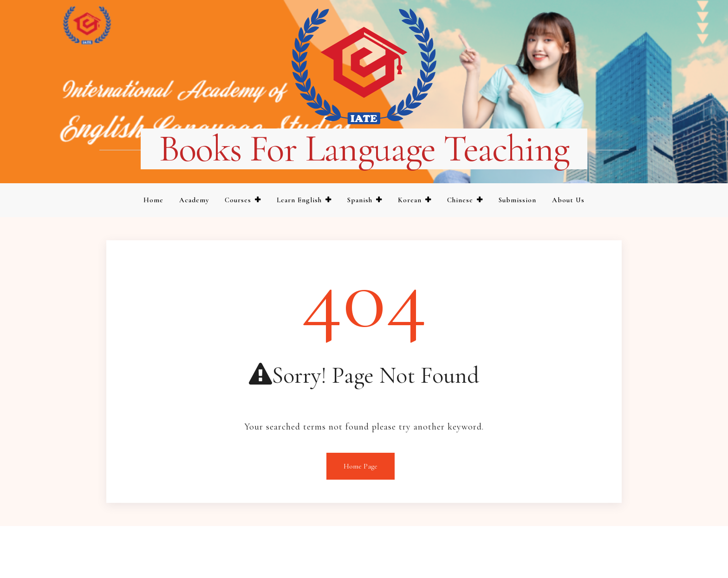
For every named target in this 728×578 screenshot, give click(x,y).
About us (568, 200)
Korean (410, 200)
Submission (517, 200)
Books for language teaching (364, 149)
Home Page (361, 466)
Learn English (299, 200)
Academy (194, 200)
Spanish (360, 200)
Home (153, 200)
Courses (238, 200)
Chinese (460, 200)
